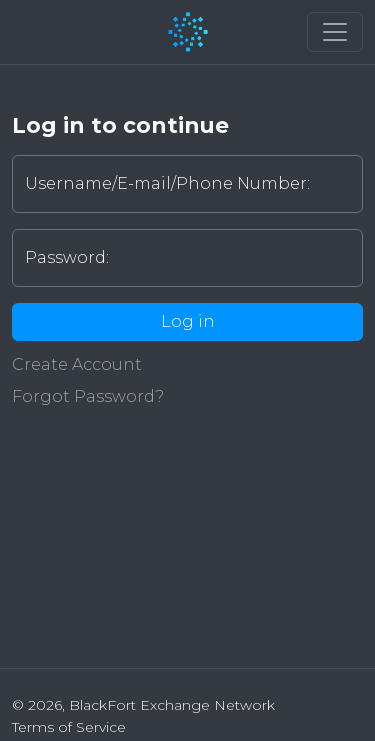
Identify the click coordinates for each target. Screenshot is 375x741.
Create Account (77, 364)
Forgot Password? (88, 396)
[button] (335, 32)
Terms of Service (69, 727)
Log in (188, 321)
